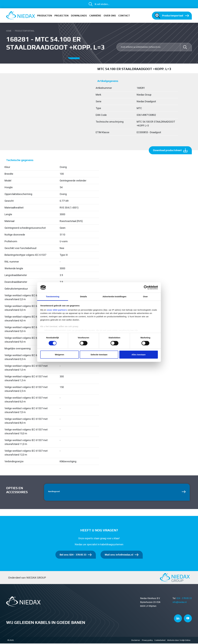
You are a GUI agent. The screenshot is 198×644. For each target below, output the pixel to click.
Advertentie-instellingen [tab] (114, 296)
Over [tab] (145, 296)
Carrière (95, 16)
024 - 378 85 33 (184, 599)
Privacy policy (147, 641)
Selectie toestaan (99, 355)
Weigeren (59, 355)
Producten (45, 16)
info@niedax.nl (180, 603)
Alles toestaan (139, 355)
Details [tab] (84, 296)
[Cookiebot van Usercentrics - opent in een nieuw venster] (146, 287)
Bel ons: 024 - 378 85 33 (73, 555)
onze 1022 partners (57, 310)
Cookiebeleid (160, 641)
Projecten (61, 16)
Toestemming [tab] (53, 296)
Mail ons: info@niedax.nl (119, 555)
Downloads (79, 16)
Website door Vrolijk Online (179, 641)
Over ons (110, 16)
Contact (124, 16)
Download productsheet (167, 150)
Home (9, 31)
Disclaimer (136, 641)
